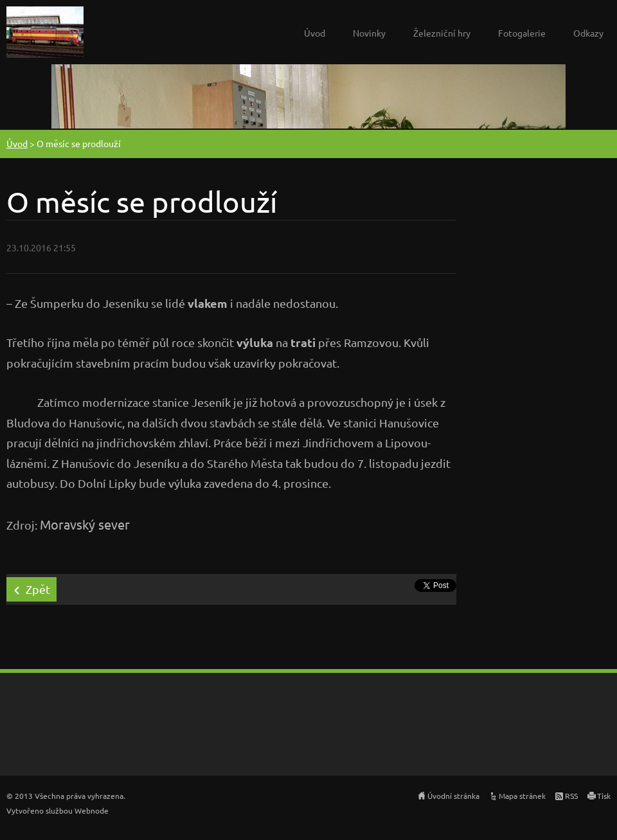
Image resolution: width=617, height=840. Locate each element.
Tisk (604, 796)
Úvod (315, 33)
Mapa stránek (522, 796)
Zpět (38, 589)
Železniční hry (442, 33)
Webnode (92, 810)
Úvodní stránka (453, 796)
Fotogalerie (522, 33)
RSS (571, 796)
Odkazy (588, 33)
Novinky (369, 33)
